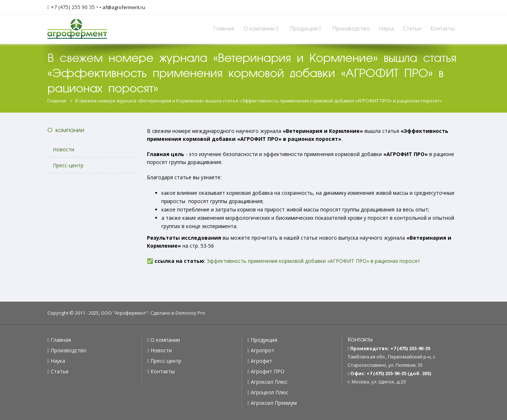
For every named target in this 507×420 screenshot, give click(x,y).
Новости (61, 149)
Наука (386, 28)
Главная (224, 28)
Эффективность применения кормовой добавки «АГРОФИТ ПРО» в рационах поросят (313, 261)
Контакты (443, 28)
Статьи (412, 28)
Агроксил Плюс (269, 382)
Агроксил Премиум (274, 403)
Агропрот (263, 350)
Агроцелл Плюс (270, 392)
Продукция (307, 28)
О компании (262, 28)
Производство (351, 28)
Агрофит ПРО (268, 371)
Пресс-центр (66, 165)
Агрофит (261, 361)
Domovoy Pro (190, 313)
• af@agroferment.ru (122, 7)
